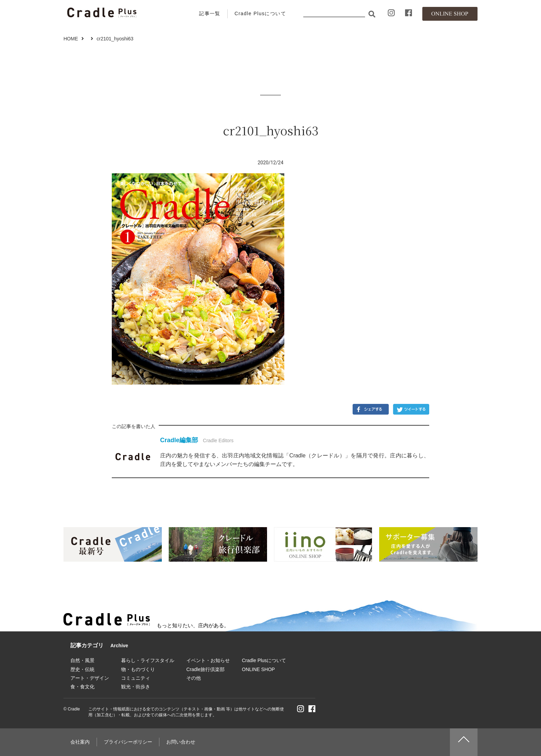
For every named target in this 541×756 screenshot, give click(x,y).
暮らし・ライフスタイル (148, 660)
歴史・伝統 (82, 669)
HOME (71, 39)
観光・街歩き (136, 687)
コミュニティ (136, 678)
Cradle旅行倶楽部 (205, 669)
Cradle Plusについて (260, 13)
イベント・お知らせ (208, 660)
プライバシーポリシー (128, 742)
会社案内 (80, 742)
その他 (194, 678)
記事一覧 (210, 13)
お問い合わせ (181, 742)
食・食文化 (82, 687)
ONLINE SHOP (258, 669)
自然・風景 (82, 660)
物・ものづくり (138, 669)
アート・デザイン (90, 678)
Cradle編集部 (179, 440)
